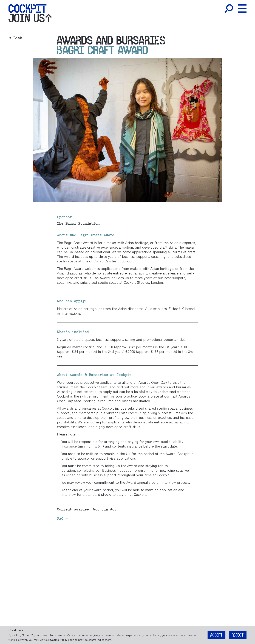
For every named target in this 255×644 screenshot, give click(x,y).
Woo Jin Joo (105, 510)
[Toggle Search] (229, 9)
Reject (238, 635)
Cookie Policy (59, 640)
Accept (216, 635)
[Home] (28, 9)
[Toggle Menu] (242, 9)
